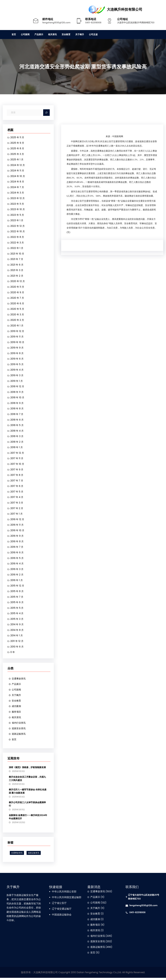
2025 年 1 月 (17, 160)
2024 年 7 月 (17, 187)
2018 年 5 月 (17, 426)
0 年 (13, 654)
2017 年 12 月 (17, 454)
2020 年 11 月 (17, 287)
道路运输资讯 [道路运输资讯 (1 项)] (34, 855)
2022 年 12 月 (18, 226)
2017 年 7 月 (17, 482)
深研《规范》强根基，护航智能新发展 (27, 769)
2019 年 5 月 (17, 365)
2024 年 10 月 (18, 176)
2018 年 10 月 (17, 398)
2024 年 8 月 (17, 182)
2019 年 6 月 (17, 360)
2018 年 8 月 (17, 409)
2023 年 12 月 (18, 199)
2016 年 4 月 (17, 565)
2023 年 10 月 (18, 210)
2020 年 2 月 (17, 321)
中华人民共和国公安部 (64, 894)
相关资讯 (17, 719)
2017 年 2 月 (17, 510)
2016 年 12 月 (17, 521)
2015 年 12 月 (17, 587)
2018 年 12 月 (17, 387)
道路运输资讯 (19, 736)
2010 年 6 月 (17, 648)
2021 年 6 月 (17, 265)
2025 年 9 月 (17, 143)
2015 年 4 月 (17, 615)
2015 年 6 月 (17, 604)
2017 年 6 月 (17, 487)
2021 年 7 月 (17, 260)
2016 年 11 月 (17, 526)
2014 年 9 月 (17, 626)
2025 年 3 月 (17, 154)
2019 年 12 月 (17, 332)
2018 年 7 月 (17, 415)
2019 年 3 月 (17, 376)
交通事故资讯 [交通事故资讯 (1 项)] (17, 855)
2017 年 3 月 (17, 504)
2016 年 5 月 (17, 559)
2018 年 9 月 (17, 404)
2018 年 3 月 (17, 437)
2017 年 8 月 (17, 476)
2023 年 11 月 (17, 204)
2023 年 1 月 (17, 221)
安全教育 (17, 703)
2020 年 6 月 (17, 304)
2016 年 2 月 (17, 576)
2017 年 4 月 (17, 498)
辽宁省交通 (58, 911)
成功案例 (17, 708)
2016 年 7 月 (17, 548)
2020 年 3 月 (17, 315)
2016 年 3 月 (17, 571)
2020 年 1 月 (17, 326)
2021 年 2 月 (17, 276)
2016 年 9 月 (17, 537)
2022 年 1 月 (17, 248)
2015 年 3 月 (17, 621)
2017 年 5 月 (17, 493)
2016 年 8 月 (17, 543)
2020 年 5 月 (17, 310)
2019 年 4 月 (17, 371)
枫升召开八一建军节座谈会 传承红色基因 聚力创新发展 (28, 793)
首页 (14, 741)
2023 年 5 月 (17, 215)
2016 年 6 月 (17, 554)
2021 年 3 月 (17, 271)
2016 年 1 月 (17, 582)
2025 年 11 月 (17, 137)
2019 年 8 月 (17, 354)
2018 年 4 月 (17, 432)
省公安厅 (62, 905)
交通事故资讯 (19, 680)
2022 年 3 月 (17, 243)
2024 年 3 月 (17, 193)
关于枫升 (17, 697)
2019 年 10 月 (17, 343)
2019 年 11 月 (17, 337)
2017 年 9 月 (17, 471)
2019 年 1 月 (17, 382)
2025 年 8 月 (17, 148)
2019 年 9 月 (17, 348)
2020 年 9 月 (17, 293)
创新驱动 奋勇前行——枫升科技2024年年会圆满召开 (28, 819)
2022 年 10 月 (18, 232)
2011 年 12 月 (17, 643)
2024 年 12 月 (18, 165)
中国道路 (57, 917)
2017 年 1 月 (17, 515)
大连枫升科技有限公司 (125, 9)
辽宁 (54, 905)
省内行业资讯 (19, 725)
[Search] (46, 113)
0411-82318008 (93, 23)
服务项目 (17, 714)
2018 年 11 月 (17, 393)
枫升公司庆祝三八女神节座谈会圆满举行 (27, 806)
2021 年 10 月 (17, 254)
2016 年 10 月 (17, 532)
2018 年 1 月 (17, 448)
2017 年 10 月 (17, 465)
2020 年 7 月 (17, 298)
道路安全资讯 (19, 730)
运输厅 (68, 911)
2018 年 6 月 (17, 421)
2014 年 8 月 (17, 632)
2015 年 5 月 (17, 610)
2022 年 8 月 (17, 237)
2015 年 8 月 (17, 593)
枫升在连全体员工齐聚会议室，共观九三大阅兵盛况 (27, 781)
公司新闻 (17, 691)
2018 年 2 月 (17, 443)
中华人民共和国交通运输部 (67, 899)
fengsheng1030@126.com (56, 23)
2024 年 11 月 (17, 171)
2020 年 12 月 (18, 282)
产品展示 (17, 686)
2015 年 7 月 (17, 598)
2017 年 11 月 (17, 460)
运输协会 (67, 917)
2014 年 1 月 (17, 637)
